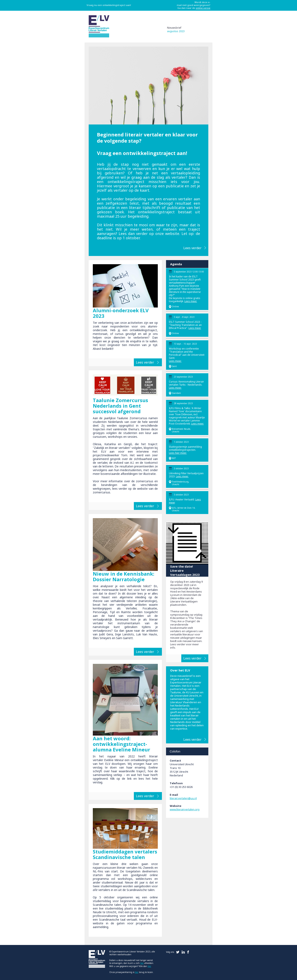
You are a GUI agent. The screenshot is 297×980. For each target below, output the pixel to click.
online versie (203, 8)
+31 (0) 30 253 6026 (181, 787)
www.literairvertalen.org (185, 809)
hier (142, 963)
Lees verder (192, 248)
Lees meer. (191, 301)
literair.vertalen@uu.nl (183, 798)
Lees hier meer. (178, 453)
